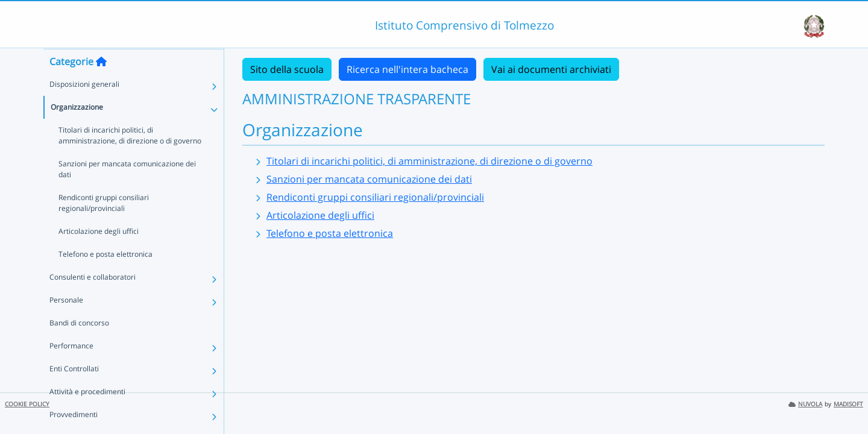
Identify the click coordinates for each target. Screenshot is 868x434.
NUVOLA (805, 404)
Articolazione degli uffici (99, 255)
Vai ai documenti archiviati (551, 69)
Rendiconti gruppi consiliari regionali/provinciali (104, 226)
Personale (66, 323)
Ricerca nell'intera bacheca (407, 69)
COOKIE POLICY (27, 404)
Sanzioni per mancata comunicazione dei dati (127, 193)
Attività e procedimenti (87, 415)
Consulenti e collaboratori (93, 300)
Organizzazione (77, 131)
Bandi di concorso (79, 346)
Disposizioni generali (84, 108)
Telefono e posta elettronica (105, 278)
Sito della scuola (287, 69)
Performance (71, 369)
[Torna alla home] (101, 85)
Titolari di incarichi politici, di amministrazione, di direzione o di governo (130, 159)
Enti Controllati (74, 392)
